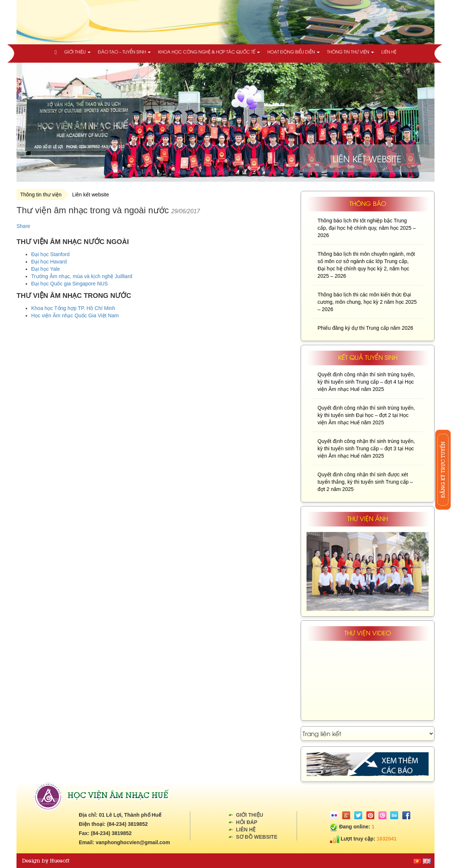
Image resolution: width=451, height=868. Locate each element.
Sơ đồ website (257, 837)
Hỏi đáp (247, 822)
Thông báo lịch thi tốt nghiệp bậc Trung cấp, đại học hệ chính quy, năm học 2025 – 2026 (367, 228)
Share (23, 226)
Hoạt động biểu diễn (294, 51)
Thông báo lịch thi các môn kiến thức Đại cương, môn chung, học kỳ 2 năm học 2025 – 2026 (367, 302)
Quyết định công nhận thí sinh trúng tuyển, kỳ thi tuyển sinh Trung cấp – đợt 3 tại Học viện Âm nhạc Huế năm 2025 (366, 448)
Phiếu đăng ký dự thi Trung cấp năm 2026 (365, 328)
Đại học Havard (49, 262)
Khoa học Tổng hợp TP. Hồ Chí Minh (73, 308)
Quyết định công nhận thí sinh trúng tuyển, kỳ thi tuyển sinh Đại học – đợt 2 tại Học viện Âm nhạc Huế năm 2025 (366, 415)
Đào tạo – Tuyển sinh (124, 51)
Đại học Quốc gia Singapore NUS (69, 284)
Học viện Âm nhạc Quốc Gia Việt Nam (75, 315)
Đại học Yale (46, 269)
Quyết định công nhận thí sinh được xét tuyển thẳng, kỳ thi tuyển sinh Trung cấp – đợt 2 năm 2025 (365, 482)
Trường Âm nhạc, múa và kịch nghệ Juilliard (82, 276)
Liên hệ (389, 51)
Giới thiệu (77, 51)
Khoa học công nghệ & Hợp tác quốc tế (209, 51)
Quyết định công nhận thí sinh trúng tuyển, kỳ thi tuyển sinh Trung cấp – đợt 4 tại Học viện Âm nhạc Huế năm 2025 (366, 382)
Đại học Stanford (50, 254)
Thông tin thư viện (351, 51)
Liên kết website (91, 195)
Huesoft (60, 861)
